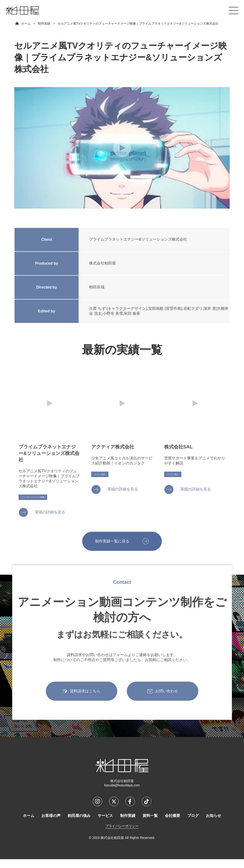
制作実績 (128, 824)
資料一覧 (150, 824)
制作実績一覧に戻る (111, 550)
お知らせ (213, 824)
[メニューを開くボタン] (234, 11)
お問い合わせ (167, 702)
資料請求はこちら (85, 702)
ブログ (193, 824)
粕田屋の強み (79, 824)
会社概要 (173, 824)
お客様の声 (51, 824)
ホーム (29, 824)
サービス (105, 824)
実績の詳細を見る (50, 519)
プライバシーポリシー (122, 835)
